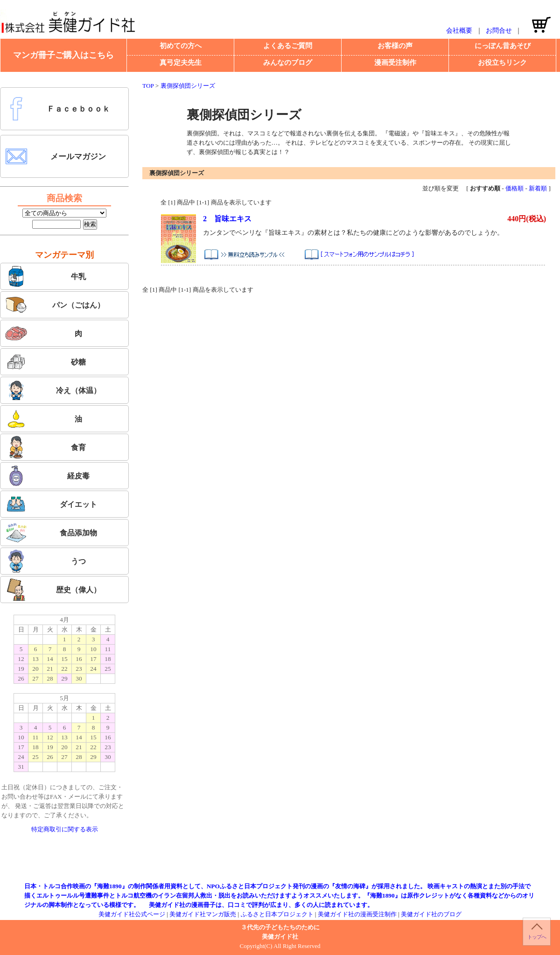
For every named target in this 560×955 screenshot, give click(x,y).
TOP (148, 86)
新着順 (538, 188)
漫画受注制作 (395, 63)
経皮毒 (47, 476)
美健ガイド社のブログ (431, 914)
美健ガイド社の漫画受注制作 (357, 914)
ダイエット (51, 504)
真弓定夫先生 (181, 63)
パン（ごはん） (55, 305)
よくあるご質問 (288, 46)
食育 (45, 447)
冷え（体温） (53, 390)
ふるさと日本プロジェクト (277, 914)
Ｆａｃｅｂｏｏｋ (57, 109)
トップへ (537, 937)
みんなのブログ (288, 63)
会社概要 (459, 31)
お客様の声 (395, 46)
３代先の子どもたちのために (280, 927)
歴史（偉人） (53, 590)
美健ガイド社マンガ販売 (203, 914)
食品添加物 (51, 533)
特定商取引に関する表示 (65, 829)
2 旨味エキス (227, 219)
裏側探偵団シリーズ (188, 86)
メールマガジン (55, 156)
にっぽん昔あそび (503, 46)
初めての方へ (181, 46)
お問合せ (499, 31)
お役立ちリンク (502, 63)
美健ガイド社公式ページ (132, 914)
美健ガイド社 (280, 937)
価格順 (514, 188)
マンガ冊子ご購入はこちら (63, 55)
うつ (45, 561)
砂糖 (45, 362)
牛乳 (45, 276)
